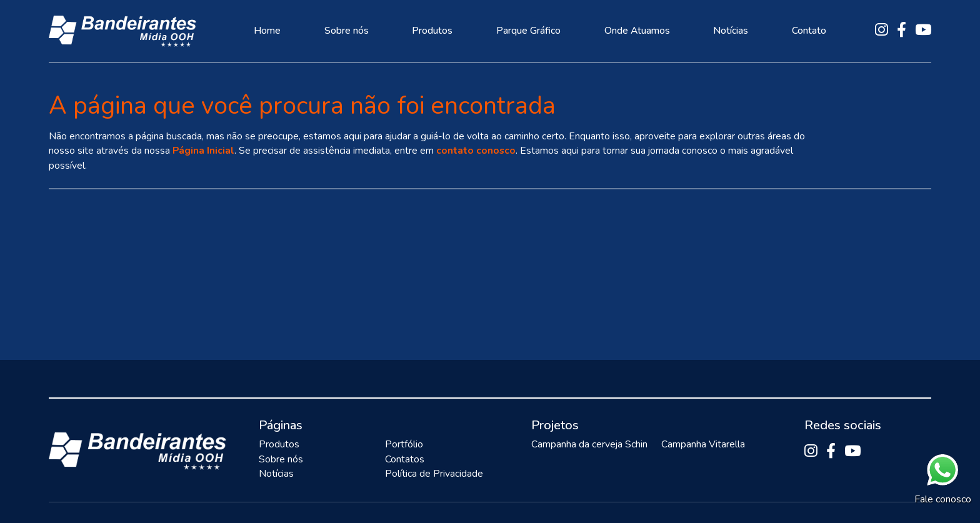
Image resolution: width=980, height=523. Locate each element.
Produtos (432, 31)
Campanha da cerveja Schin (589, 444)
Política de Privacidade (434, 474)
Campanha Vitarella (703, 444)
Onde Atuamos (637, 31)
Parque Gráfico (528, 31)
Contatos (405, 459)
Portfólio (404, 444)
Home (267, 31)
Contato (809, 31)
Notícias (731, 31)
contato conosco (476, 151)
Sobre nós (347, 31)
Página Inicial (203, 151)
